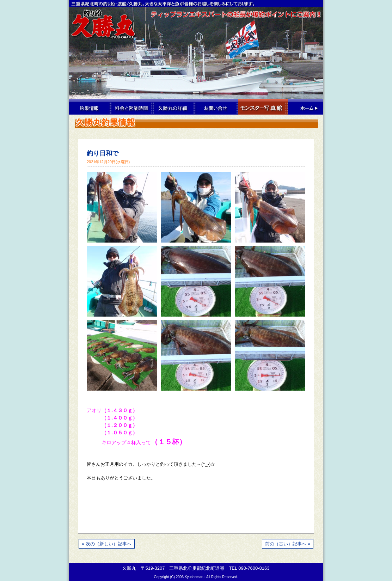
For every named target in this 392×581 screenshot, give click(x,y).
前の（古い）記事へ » (288, 544)
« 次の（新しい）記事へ (107, 544)
